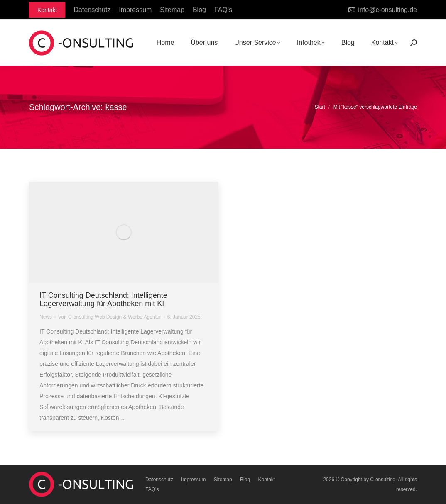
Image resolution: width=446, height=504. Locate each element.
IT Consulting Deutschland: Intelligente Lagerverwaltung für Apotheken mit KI (103, 299)
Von (110, 317)
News (46, 317)
